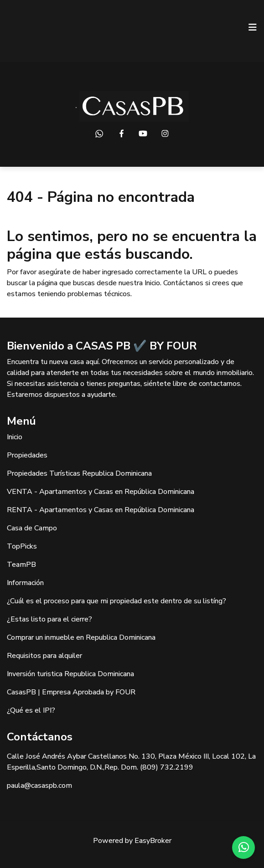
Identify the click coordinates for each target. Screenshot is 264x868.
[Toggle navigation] (253, 27)
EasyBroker (153, 841)
